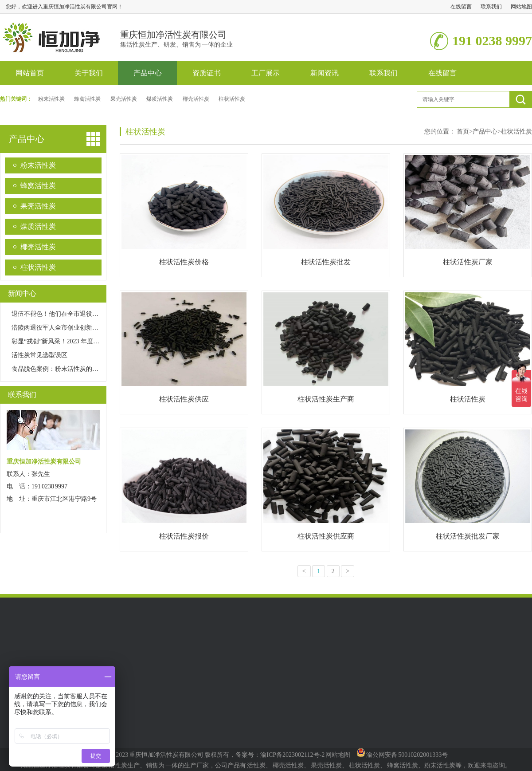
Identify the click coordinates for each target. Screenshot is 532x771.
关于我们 (89, 73)
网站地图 (521, 7)
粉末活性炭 (51, 99)
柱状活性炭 (232, 99)
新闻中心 (22, 293)
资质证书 (207, 73)
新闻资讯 (325, 73)
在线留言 (461, 7)
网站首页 (30, 73)
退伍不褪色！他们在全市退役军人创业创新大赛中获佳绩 (89, 314)
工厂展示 (266, 73)
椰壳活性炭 (196, 99)
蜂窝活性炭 (87, 99)
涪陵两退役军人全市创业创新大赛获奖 (64, 328)
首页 (465, 132)
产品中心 (148, 73)
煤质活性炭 (160, 99)
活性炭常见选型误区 (39, 355)
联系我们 (491, 7)
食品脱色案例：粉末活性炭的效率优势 (64, 369)
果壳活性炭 (124, 99)
